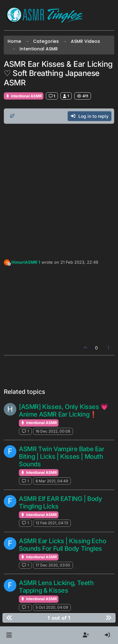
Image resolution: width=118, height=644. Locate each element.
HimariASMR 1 (26, 262)
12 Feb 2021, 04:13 (52, 523)
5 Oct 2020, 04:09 (52, 607)
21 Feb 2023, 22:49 (79, 262)
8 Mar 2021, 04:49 (52, 481)
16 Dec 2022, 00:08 (53, 431)
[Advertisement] (59, 190)
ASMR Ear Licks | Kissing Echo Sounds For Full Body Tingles (62, 545)
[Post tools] (109, 348)
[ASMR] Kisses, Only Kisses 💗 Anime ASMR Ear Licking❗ (64, 411)
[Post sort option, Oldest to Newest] (12, 116)
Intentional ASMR (24, 96)
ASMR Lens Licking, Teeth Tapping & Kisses (56, 587)
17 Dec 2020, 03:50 (53, 565)
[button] (9, 635)
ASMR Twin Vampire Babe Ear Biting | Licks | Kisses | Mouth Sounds (62, 457)
